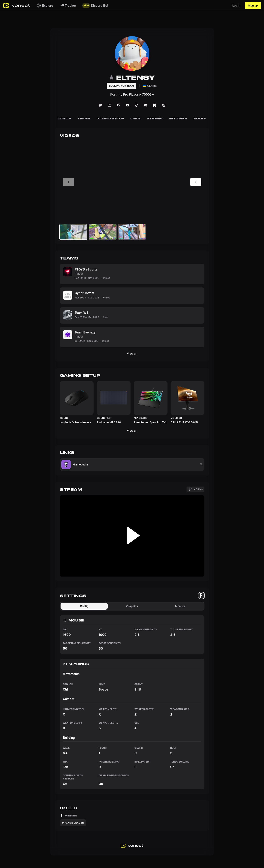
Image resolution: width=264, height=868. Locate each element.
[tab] (201, 596)
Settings (178, 118)
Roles (199, 118)
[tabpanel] (132, 696)
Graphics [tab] (132, 606)
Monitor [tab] (180, 606)
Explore (45, 6)
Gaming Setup (110, 118)
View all (132, 353)
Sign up (253, 5)
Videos (64, 118)
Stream (155, 118)
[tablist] (201, 596)
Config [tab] (84, 606)
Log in (236, 5)
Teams (84, 118)
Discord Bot (95, 6)
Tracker (68, 6)
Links (135, 118)
